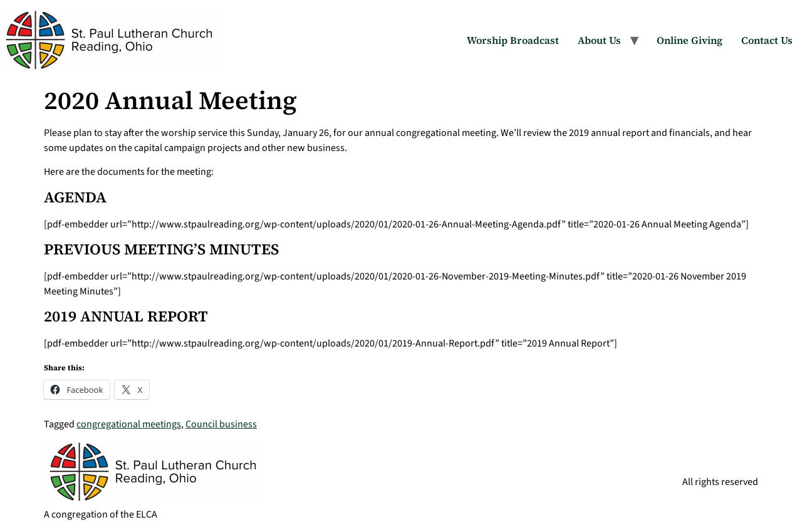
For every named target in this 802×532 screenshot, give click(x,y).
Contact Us (767, 40)
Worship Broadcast (513, 40)
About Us (599, 40)
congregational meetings (129, 424)
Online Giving (690, 40)
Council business (221, 424)
